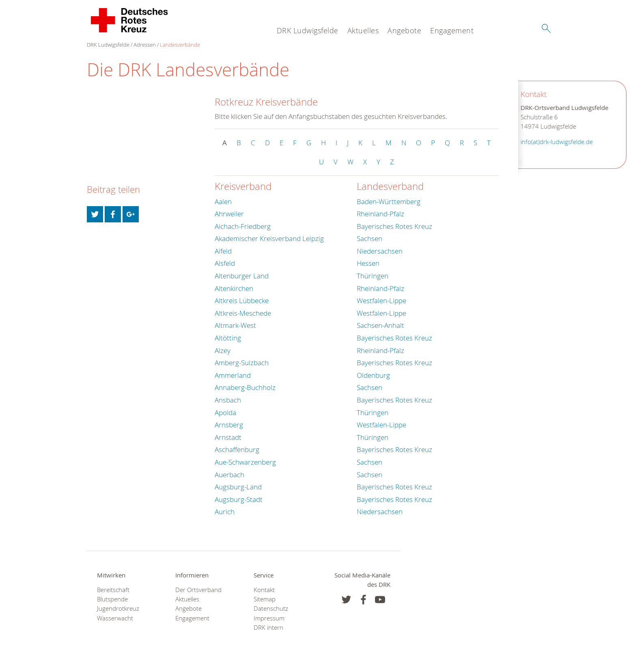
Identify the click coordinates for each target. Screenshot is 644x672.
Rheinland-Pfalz (380, 214)
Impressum (269, 618)
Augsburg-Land (238, 487)
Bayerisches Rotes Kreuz (394, 226)
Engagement (452, 30)
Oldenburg (373, 375)
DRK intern (268, 628)
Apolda (225, 412)
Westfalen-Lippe (381, 300)
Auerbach (229, 475)
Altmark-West (235, 325)
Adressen (145, 45)
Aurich (225, 512)
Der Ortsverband (198, 590)
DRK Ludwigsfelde (308, 30)
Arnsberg (229, 425)
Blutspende (112, 599)
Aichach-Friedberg (243, 226)
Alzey (223, 350)
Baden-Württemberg (389, 201)
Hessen (368, 263)
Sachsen (369, 238)
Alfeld (223, 251)
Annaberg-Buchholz (245, 387)
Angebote (404, 30)
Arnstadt (228, 437)
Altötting (228, 338)
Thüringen (373, 276)
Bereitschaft (113, 590)
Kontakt (264, 590)
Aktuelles (363, 30)
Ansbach (228, 400)
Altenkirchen (234, 288)
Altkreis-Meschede (243, 313)
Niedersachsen (380, 251)
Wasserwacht (115, 618)
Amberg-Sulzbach (242, 363)
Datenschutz (271, 608)
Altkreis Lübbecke (242, 300)
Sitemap (265, 599)
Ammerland (233, 375)
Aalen (223, 201)
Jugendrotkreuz (118, 608)
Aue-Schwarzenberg (245, 462)
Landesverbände (180, 45)
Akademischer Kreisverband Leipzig (269, 238)
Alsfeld (225, 263)
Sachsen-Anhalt (380, 325)
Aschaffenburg (237, 449)
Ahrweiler (229, 214)
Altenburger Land (242, 276)
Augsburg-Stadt (239, 499)
